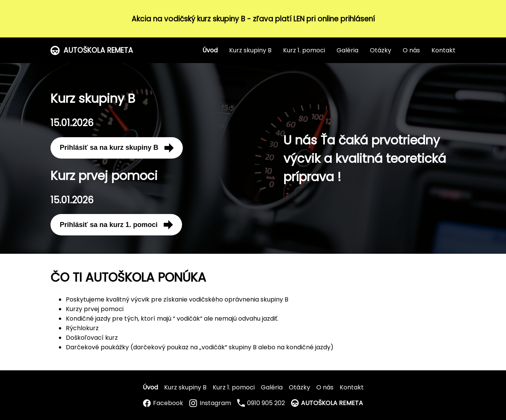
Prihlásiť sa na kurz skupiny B (117, 148)
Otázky (381, 50)
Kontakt (443, 50)
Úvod (210, 50)
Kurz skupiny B (250, 50)
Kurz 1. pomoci (304, 50)
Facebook (163, 403)
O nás (411, 50)
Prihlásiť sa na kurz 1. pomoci (116, 225)
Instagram (210, 403)
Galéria (347, 50)
